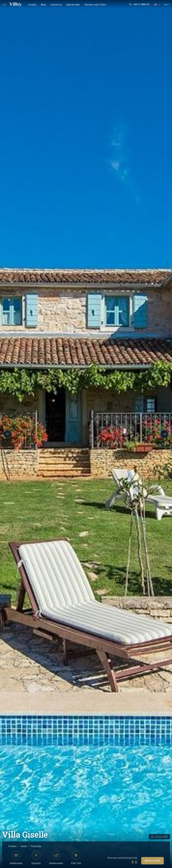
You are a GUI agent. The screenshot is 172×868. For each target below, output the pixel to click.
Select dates (153, 861)
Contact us (56, 5)
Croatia (32, 5)
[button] (157, 4)
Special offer (73, 5)
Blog (43, 5)
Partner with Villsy (95, 5)
